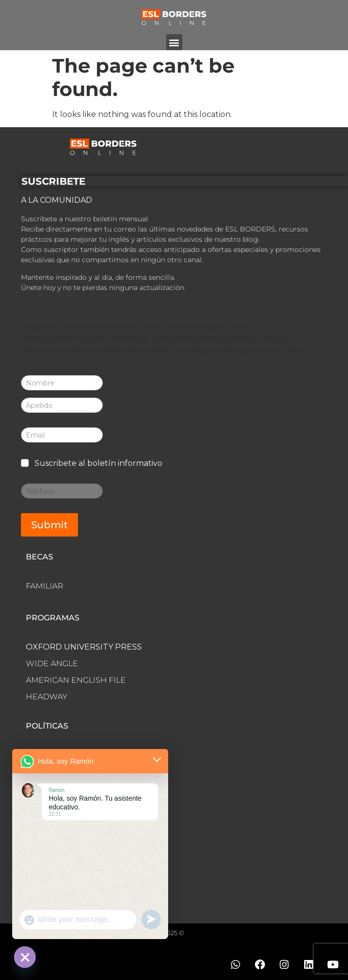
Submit (49, 525)
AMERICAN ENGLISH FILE (76, 680)
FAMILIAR (45, 586)
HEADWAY (47, 697)
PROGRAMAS (53, 618)
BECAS (39, 557)
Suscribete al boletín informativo (98, 463)
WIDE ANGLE (52, 663)
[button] (174, 42)
